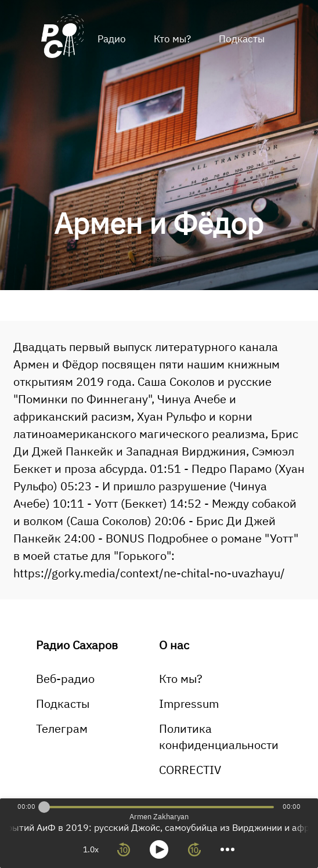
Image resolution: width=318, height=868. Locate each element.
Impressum (189, 704)
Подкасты (242, 39)
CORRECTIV (190, 770)
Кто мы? (172, 39)
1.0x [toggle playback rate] (91, 849)
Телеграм (62, 728)
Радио (112, 39)
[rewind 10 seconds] (124, 849)
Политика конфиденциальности (219, 737)
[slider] (44, 807)
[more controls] (227, 849)
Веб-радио (65, 679)
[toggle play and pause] (159, 849)
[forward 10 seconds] (194, 849)
